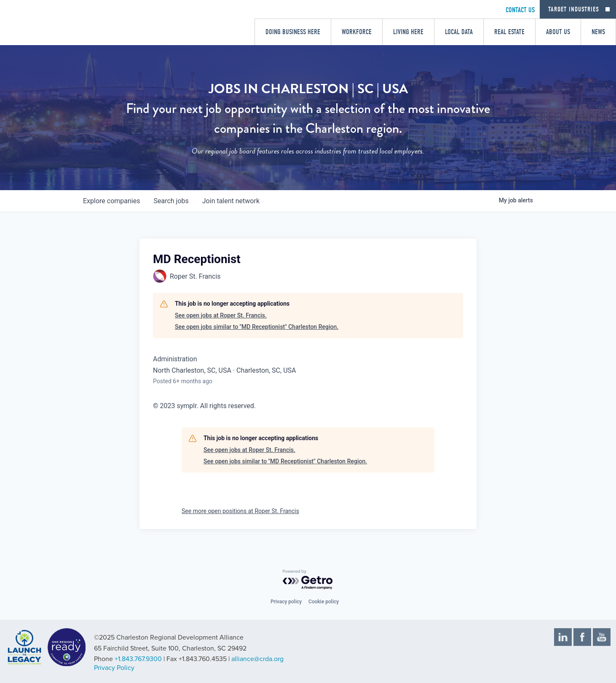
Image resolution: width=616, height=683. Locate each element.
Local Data (459, 32)
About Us (558, 32)
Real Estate (509, 32)
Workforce (357, 32)
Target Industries (574, 9)
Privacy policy (286, 602)
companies (111, 201)
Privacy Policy (114, 668)
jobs (171, 201)
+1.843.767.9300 (138, 659)
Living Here (408, 32)
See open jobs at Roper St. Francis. (221, 315)
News (598, 32)
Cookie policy (324, 602)
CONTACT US (520, 10)
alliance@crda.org (257, 659)
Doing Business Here (293, 32)
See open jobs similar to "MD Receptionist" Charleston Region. (257, 327)
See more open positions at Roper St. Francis (240, 511)
